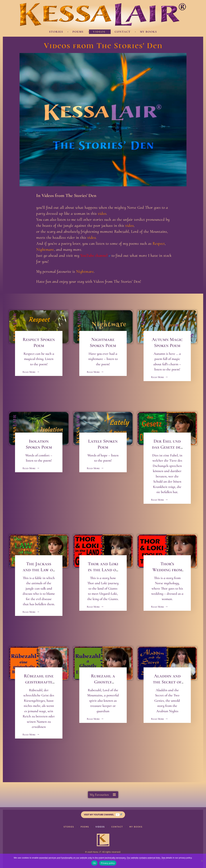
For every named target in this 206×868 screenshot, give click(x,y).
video (102, 214)
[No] (202, 861)
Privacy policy (108, 863)
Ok (94, 863)
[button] (103, 795)
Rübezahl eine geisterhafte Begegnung (39, 682)
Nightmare (45, 250)
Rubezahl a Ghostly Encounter (103, 682)
